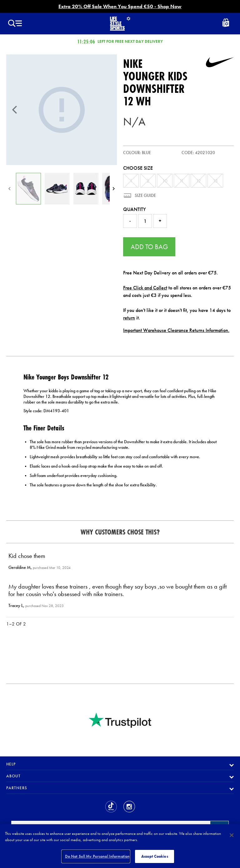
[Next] (114, 189)
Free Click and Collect (145, 288)
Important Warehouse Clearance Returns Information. (176, 330)
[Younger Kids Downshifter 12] (62, 110)
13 (215, 181)
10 (165, 181)
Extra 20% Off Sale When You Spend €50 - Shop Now (120, 6)
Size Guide (145, 195)
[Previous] (15, 110)
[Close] (232, 835)
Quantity (135, 209)
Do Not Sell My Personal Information (97, 856)
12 (198, 181)
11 (182, 181)
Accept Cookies (155, 856)
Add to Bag (149, 247)
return (129, 318)
